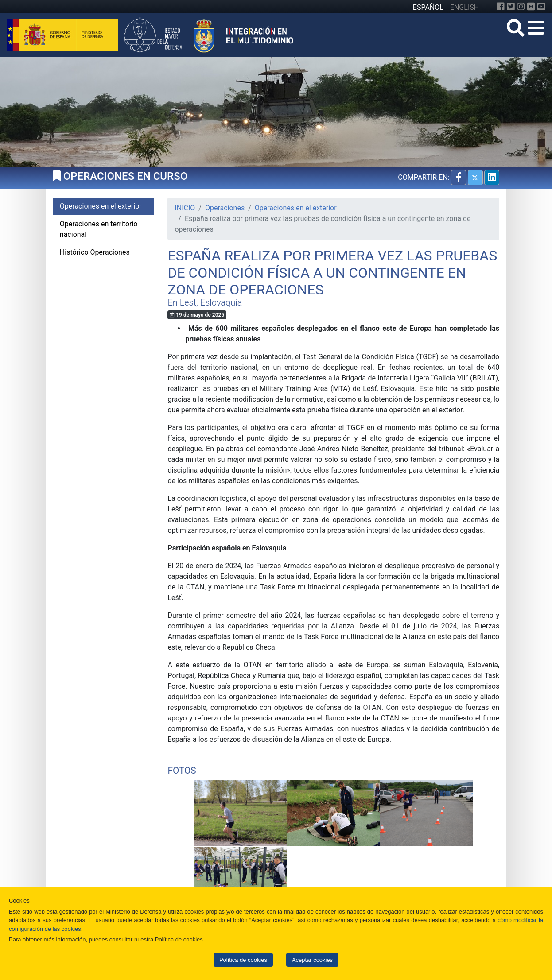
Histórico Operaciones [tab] (95, 252)
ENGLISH (465, 7)
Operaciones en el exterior (296, 208)
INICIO (185, 208)
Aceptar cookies (312, 960)
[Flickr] (531, 7)
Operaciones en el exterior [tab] (101, 206)
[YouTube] (541, 7)
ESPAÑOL (428, 7)
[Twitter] (511, 7)
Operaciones (225, 208)
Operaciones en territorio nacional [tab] (99, 229)
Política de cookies (243, 960)
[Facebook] (501, 7)
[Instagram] (521, 7)
